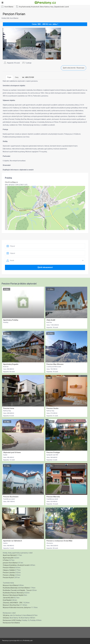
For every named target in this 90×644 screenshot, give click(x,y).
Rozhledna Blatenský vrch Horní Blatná (16, 588)
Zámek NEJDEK (8, 598)
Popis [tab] (9, 77)
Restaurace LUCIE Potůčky (12, 620)
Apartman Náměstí (9, 555)
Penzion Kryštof (8, 578)
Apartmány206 (8, 558)
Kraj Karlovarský (25, 7)
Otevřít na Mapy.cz (11, 182)
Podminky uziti (28, 641)
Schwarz (6, 618)
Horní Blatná (9, 7)
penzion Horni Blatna (10, 563)
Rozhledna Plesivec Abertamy (13, 593)
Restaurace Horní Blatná (11, 623)
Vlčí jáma (6, 615)
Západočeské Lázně (61, 7)
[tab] (28, 77)
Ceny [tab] (17, 77)
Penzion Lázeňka (9, 573)
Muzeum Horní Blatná (10, 585)
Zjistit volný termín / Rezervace (74, 68)
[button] (45, 206)
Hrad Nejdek (7, 600)
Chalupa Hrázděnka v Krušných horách (16, 565)
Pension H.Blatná (9, 568)
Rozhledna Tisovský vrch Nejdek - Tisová (17, 590)
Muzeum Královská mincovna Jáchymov (17, 607)
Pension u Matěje (9, 575)
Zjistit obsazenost (45, 267)
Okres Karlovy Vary (47, 7)
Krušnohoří (35, 7)
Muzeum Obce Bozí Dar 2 (12, 605)
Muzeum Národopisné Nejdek (13, 595)
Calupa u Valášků (9, 570)
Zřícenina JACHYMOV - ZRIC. (13, 603)
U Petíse (6, 560)
